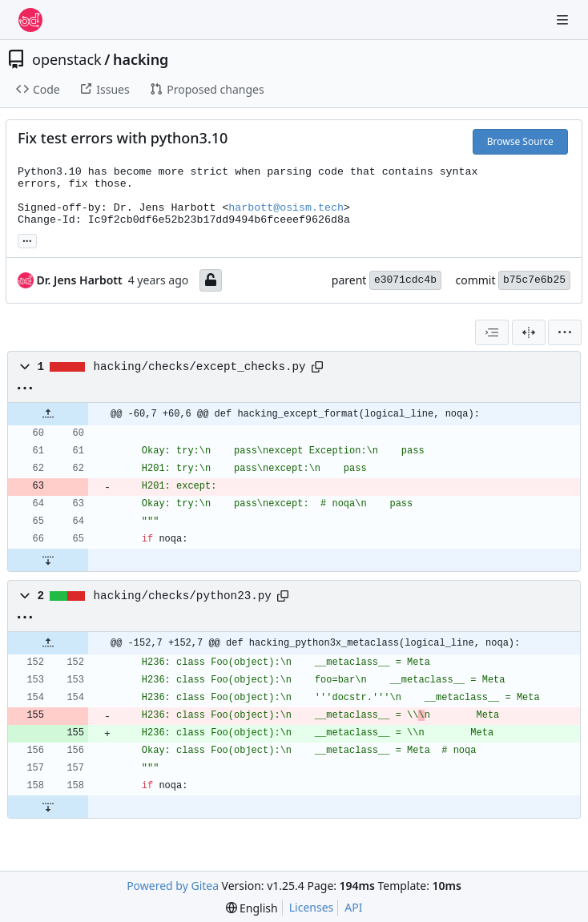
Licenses (312, 907)
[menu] (565, 332)
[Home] (30, 20)
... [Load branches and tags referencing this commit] (27, 240)
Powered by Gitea (173, 886)
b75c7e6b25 (534, 280)
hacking (141, 59)
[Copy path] (317, 367)
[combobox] (492, 332)
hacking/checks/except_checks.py (200, 367)
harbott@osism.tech (286, 208)
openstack (67, 59)
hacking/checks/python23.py (183, 596)
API (353, 907)
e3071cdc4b (405, 280)
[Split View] (529, 332)
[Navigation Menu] (564, 20)
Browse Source (520, 141)
